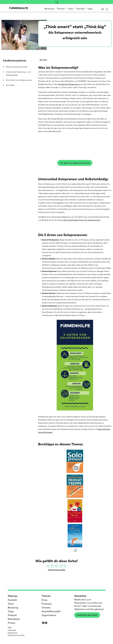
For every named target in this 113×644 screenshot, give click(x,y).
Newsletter (14, 619)
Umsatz (46, 607)
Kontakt (12, 600)
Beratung (13, 607)
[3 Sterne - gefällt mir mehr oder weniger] (57, 566)
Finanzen (47, 604)
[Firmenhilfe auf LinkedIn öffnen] (46, 623)
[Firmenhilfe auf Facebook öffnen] (43, 623)
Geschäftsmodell (51, 611)
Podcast (12, 615)
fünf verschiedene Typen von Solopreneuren (82, 220)
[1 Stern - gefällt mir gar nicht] (48, 566)
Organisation (49, 615)
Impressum (12, 630)
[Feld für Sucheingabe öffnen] (107, 9)
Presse (11, 623)
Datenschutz (13, 633)
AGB (9, 627)
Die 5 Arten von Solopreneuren (19, 80)
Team (11, 604)
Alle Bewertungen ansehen (57, 570)
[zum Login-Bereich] (102, 9)
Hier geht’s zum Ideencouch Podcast (75, 163)
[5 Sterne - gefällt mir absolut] (65, 566)
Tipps (90, 9)
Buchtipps (10, 85)
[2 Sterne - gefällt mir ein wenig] (52, 566)
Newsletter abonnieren (87, 615)
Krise (44, 600)
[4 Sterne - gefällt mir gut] (61, 566)
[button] (50, 9)
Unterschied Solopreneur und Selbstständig (18, 73)
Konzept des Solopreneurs (69, 84)
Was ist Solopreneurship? (17, 67)
